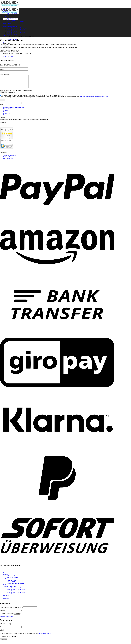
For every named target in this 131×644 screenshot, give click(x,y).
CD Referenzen (8, 161)
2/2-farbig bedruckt (12, 596)
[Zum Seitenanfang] (1, 570)
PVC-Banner (7, 24)
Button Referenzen (9, 159)
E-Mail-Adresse (5, 626)
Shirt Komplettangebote (10, 26)
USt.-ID (2, 633)
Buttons (6, 12)
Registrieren (4, 642)
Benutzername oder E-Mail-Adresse (11, 610)
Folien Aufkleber (11, 20)
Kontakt (6, 117)
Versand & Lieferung (9, 114)
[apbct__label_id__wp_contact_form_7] (11, 105)
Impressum (7, 116)
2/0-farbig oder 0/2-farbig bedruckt (17, 30)
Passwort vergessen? (6, 619)
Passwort (3, 613)
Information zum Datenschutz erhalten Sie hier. (94, 99)
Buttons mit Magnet (12, 15)
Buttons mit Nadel (12, 13)
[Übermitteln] (4, 21)
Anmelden (17, 616)
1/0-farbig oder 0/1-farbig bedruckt (17, 28)
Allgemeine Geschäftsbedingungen (14, 110)
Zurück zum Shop (9, 56)
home (5, 9)
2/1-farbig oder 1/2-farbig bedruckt (17, 33)
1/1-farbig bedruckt (12, 593)
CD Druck (6, 36)
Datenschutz (7, 111)
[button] (4, 42)
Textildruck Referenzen (10, 158)
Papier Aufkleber (12, 19)
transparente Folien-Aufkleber (15, 22)
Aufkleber (6, 17)
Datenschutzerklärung (45, 636)
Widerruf (6, 113)
